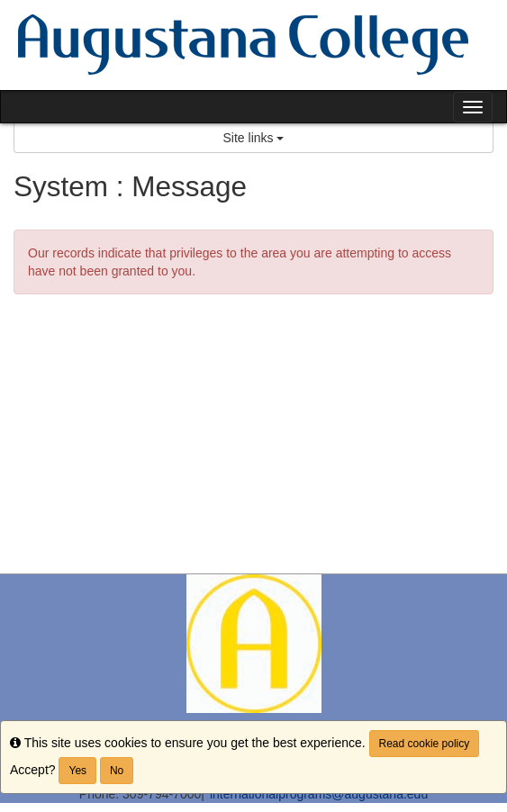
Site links (254, 138)
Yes (77, 771)
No (117, 771)
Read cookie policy (425, 744)
